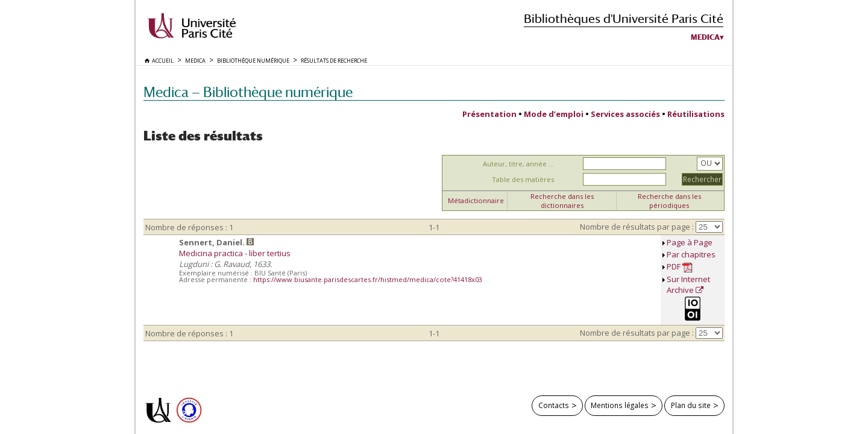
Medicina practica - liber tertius (235, 253)
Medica (705, 37)
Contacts (554, 405)
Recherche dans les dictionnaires (562, 201)
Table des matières (523, 179)
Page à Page (690, 242)
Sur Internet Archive (688, 285)
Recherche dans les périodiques (669, 201)
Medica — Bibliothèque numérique (248, 92)
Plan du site (691, 405)
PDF (680, 267)
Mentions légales (620, 405)
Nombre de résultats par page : (637, 227)
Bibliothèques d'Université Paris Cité (624, 18)
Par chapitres (691, 254)
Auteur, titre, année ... (518, 164)
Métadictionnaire (476, 200)
